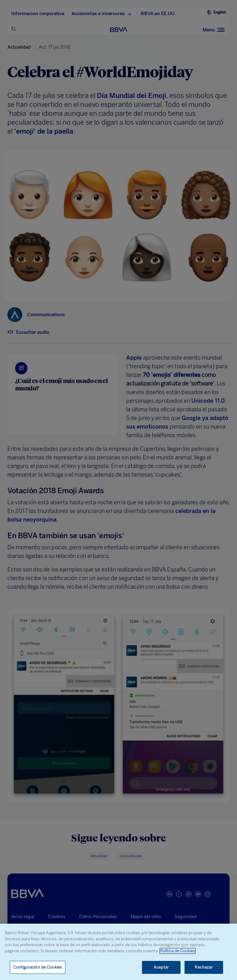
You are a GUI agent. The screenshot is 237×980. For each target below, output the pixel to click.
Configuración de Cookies (38, 967)
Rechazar (204, 967)
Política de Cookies (178, 951)
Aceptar (161, 967)
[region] (118, 952)
